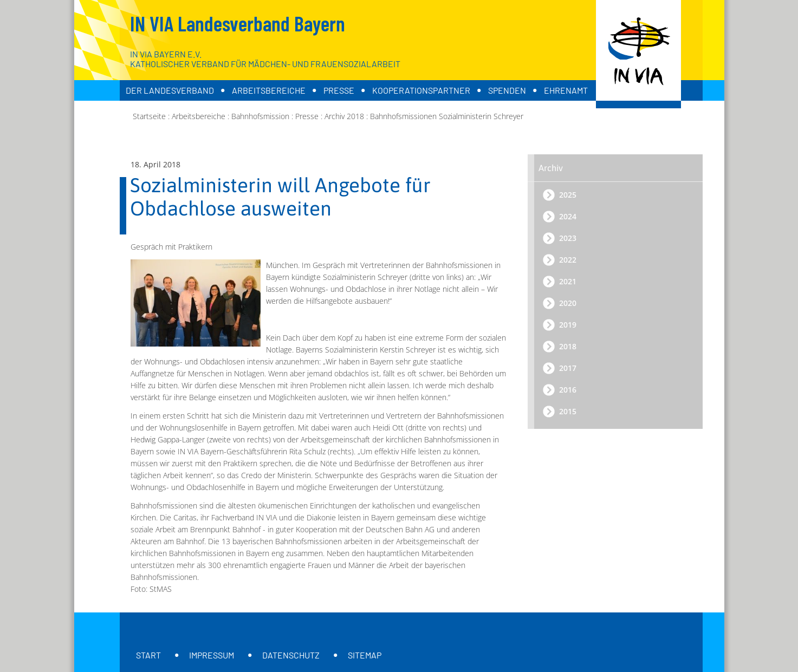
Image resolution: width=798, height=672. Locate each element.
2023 (568, 238)
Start (148, 655)
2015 (568, 411)
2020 (568, 303)
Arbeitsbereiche (269, 90)
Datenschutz (291, 655)
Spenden (507, 90)
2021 (568, 281)
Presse (339, 90)
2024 (568, 216)
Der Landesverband (170, 90)
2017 (568, 368)
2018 (568, 346)
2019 (568, 325)
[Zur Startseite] (638, 54)
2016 (568, 390)
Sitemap (365, 655)
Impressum (212, 655)
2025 (568, 195)
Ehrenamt (566, 90)
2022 (568, 260)
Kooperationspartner (421, 90)
